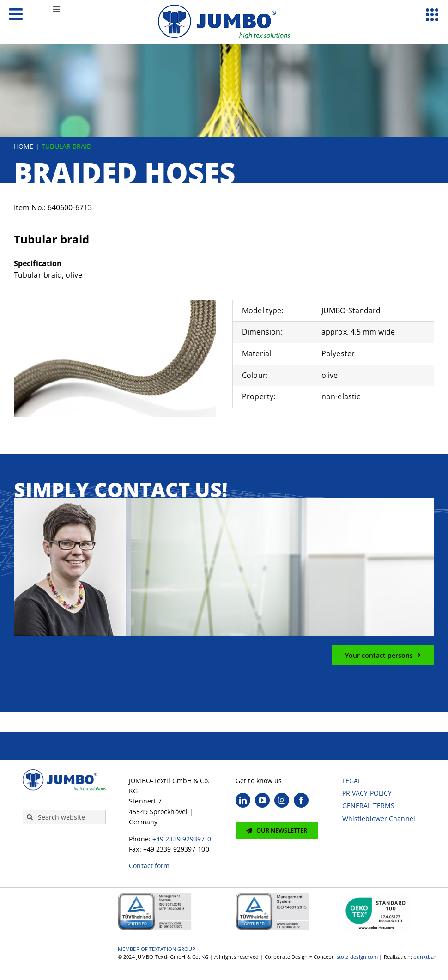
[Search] (30, 817)
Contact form (149, 866)
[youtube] (262, 800)
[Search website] (64, 817)
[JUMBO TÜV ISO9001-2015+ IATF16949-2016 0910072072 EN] (155, 896)
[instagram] (282, 800)
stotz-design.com (357, 957)
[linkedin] (243, 800)
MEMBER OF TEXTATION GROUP (157, 949)
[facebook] (301, 800)
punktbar (425, 957)
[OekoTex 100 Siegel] (376, 896)
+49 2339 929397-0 (182, 839)
